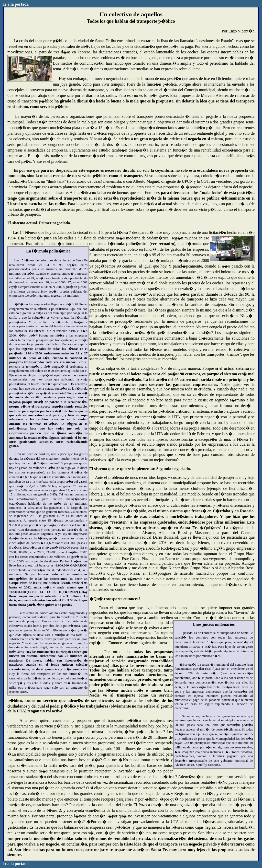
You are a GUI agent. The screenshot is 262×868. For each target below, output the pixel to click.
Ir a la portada (16, 4)
